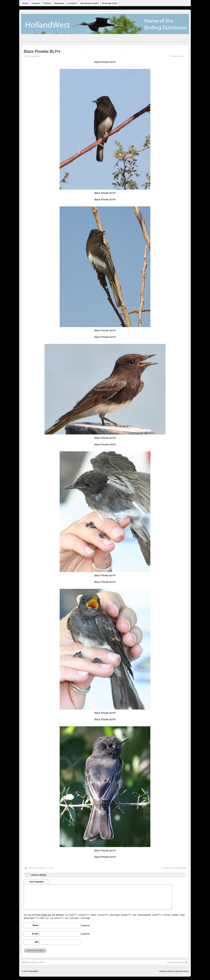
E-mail (35, 934)
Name (35, 925)
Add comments (179, 56)
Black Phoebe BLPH (42, 51)
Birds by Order (110, 3)
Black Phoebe (181, 868)
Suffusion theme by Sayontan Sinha (174, 971)
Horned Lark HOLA (177, 962)
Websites (59, 3)
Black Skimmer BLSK (34, 962)
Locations (72, 3)
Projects (36, 3)
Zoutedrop (41, 868)
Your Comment (36, 882)
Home (26, 3)
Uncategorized (34, 56)
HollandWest (33, 971)
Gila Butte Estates (90, 3)
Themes (47, 3)
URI (36, 942)
